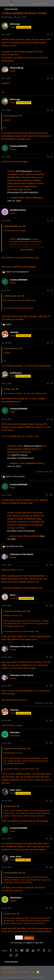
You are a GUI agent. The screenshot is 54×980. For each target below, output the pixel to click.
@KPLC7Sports (20, 455)
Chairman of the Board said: (15, 611)
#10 (51, 495)
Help (33, 972)
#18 (51, 839)
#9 (52, 419)
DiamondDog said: (11, 116)
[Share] (48, 35)
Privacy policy (23, 972)
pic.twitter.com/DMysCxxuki (20, 458)
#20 (51, 908)
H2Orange (8, 17)
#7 (52, 343)
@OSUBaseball (24, 171)
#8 (52, 384)
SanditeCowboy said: (12, 296)
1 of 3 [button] (19, 937)
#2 (52, 78)
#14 (51, 686)
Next (29, 937)
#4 (52, 157)
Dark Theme (8, 968)
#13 (51, 657)
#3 (52, 110)
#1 (52, 35)
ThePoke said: (9, 389)
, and (15, 477)
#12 (51, 606)
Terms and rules (9, 972)
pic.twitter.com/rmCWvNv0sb (21, 531)
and (17, 272)
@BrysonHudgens (33, 446)
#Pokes (11, 192)
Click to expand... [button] (27, 250)
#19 (51, 867)
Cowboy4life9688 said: (13, 226)
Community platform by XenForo (23, 977)
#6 (52, 290)
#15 (51, 720)
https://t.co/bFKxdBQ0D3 (26, 192)
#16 (51, 743)
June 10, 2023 (14, 201)
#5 (52, 221)
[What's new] (51, 3)
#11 (51, 565)
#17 (51, 801)
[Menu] (4, 3)
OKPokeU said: (10, 806)
